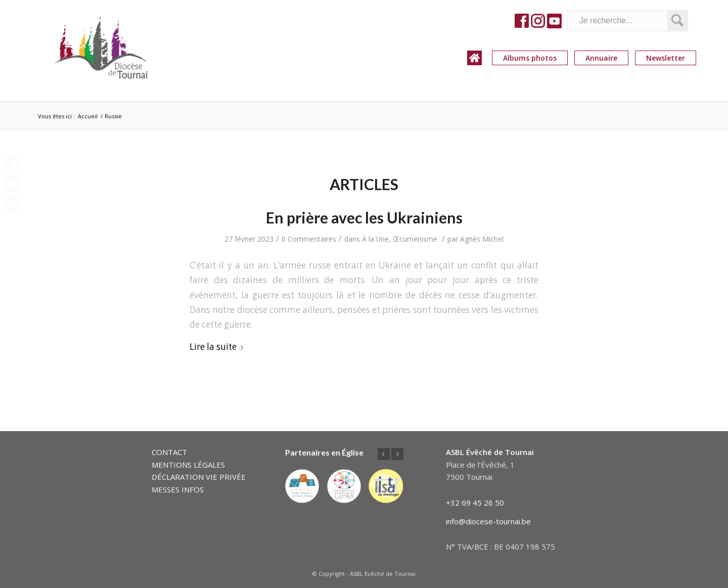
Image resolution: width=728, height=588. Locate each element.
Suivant (397, 454)
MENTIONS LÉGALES (188, 465)
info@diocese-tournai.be (488, 521)
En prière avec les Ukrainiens (364, 217)
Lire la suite (218, 347)
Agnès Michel (482, 239)
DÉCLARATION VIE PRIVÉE (199, 477)
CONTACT (169, 452)
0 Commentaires (309, 239)
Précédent (384, 454)
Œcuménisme (415, 239)
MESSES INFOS (178, 489)
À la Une (375, 239)
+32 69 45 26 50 (475, 503)
